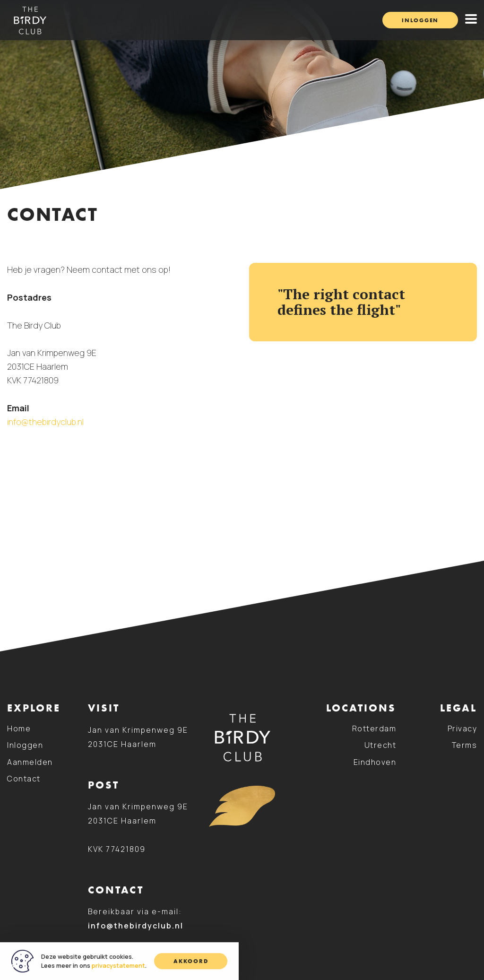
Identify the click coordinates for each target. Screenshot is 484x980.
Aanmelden (30, 762)
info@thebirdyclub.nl (45, 422)
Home (19, 728)
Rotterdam (374, 728)
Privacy (462, 728)
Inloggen (420, 20)
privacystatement (118, 968)
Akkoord (191, 964)
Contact (24, 779)
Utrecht (380, 745)
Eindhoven (375, 762)
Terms (465, 745)
